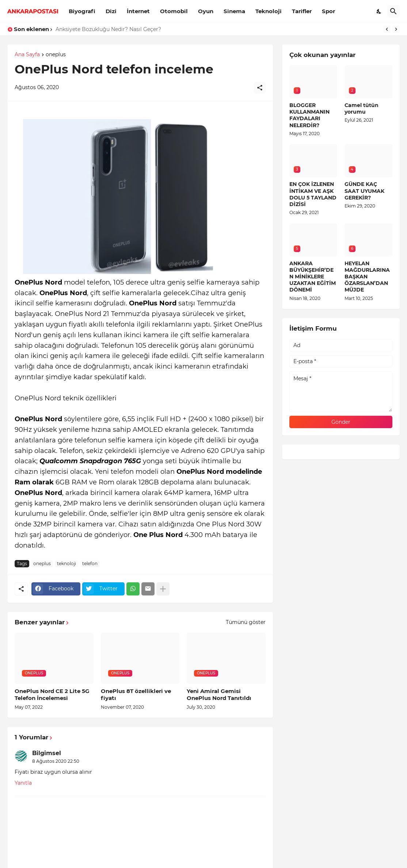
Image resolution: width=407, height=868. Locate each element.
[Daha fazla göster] (163, 589)
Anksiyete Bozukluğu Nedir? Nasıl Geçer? (108, 29)
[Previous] (387, 29)
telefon (90, 564)
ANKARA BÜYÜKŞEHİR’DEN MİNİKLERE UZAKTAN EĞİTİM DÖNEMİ (313, 277)
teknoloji (66, 564)
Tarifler (302, 11)
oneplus (56, 55)
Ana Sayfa (27, 55)
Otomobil (174, 11)
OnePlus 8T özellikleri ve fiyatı (136, 695)
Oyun (206, 11)
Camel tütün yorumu (362, 108)
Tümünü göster (246, 622)
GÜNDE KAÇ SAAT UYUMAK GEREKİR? (364, 191)
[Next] (396, 29)
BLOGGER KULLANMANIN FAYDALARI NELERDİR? (309, 115)
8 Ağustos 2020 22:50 (56, 761)
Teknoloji (269, 11)
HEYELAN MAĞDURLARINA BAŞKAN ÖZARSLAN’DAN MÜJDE (367, 277)
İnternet (138, 11)
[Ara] (393, 11)
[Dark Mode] (379, 11)
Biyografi (82, 11)
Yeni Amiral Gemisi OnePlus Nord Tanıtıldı (219, 695)
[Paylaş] (260, 88)
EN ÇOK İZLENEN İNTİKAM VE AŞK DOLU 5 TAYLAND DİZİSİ (313, 194)
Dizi (111, 11)
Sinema (234, 11)
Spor (328, 11)
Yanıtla (23, 783)
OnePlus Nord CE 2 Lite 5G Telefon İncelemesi (52, 695)
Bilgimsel (47, 753)
